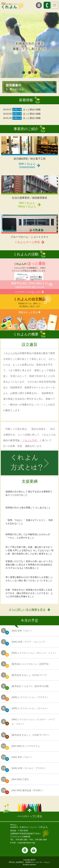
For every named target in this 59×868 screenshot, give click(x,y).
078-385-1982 (22, 840)
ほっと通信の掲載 (32, 109)
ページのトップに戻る (30, 816)
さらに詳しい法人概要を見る (27, 610)
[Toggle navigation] (55, 5)
